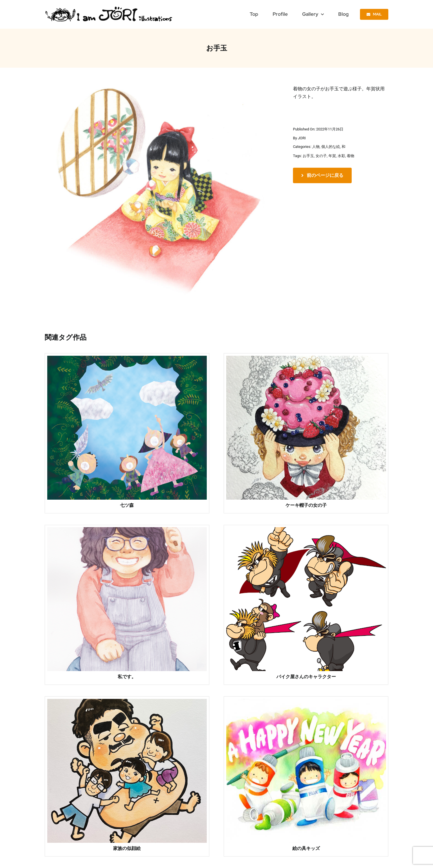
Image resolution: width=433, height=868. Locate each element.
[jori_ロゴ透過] (109, 8)
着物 (351, 156)
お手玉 (308, 156)
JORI (302, 138)
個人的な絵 (331, 147)
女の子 (321, 156)
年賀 (332, 156)
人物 (316, 147)
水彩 (341, 156)
